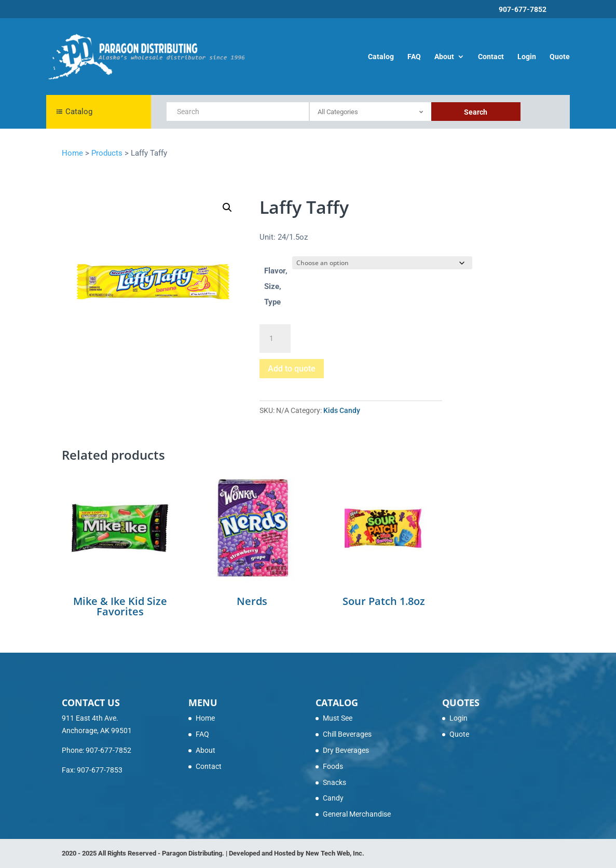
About (444, 57)
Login (527, 57)
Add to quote (292, 369)
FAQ (414, 57)
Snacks (334, 782)
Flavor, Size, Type (276, 286)
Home (205, 718)
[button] (227, 208)
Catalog (381, 57)
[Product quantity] (275, 339)
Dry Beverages (346, 750)
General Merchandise (357, 814)
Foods (333, 766)
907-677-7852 (523, 10)
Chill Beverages (347, 734)
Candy (333, 798)
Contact (491, 57)
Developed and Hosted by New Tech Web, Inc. (297, 853)
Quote (560, 57)
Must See (338, 718)
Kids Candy (342, 410)
